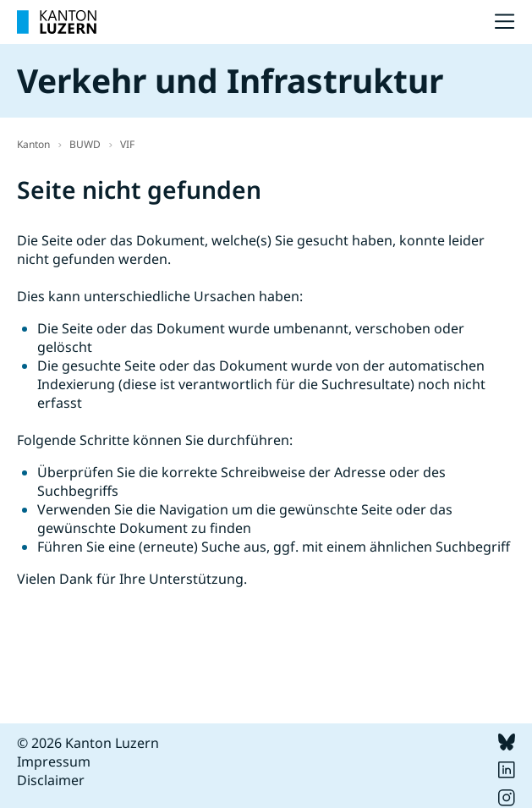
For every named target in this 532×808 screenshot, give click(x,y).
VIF (127, 144)
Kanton (33, 144)
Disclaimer (51, 780)
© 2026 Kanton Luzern (88, 743)
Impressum (54, 761)
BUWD (85, 144)
